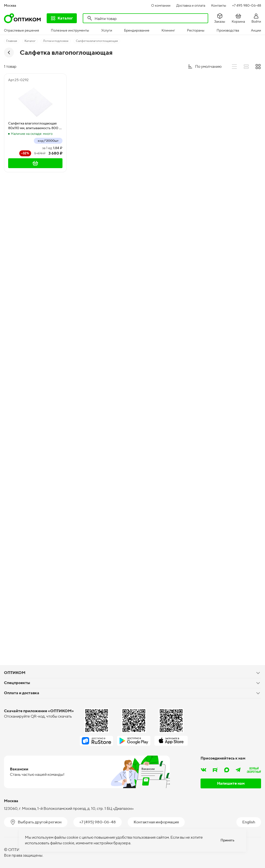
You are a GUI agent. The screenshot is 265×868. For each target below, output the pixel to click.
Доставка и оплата (191, 5)
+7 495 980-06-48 (247, 5)
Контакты (219, 5)
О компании (161, 5)
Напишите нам (231, 783)
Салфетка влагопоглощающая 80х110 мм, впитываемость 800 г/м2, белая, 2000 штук (35, 126)
